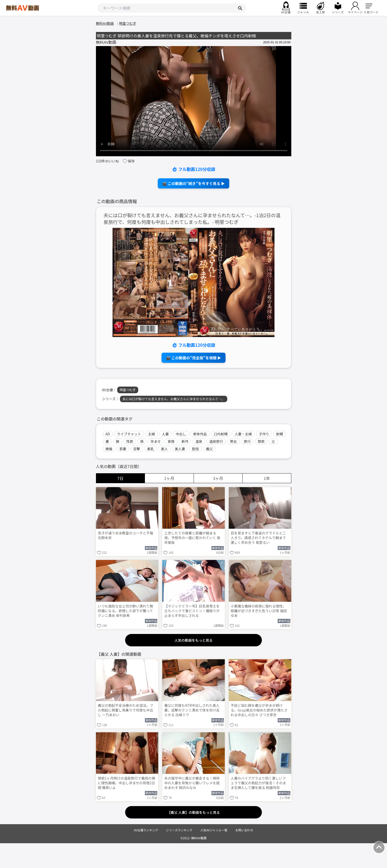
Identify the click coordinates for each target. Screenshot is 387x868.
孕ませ (156, 441)
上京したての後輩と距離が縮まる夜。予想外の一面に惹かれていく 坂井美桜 (192, 538)
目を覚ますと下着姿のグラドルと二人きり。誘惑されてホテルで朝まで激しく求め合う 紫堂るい (258, 538)
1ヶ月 (169, 478)
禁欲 (261, 441)
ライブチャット (129, 434)
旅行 (247, 441)
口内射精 (221, 434)
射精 (280, 434)
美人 (164, 449)
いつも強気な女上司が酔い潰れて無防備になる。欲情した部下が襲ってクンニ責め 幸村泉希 (126, 611)
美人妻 (180, 449)
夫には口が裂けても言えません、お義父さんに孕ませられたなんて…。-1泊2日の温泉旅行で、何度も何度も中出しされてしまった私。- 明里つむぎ (192, 219)
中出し (181, 434)
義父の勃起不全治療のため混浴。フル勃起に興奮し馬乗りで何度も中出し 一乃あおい (126, 710)
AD (108, 434)
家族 (171, 441)
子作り (264, 434)
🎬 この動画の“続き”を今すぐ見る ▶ (193, 183)
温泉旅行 (216, 441)
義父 (209, 449)
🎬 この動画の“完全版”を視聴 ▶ (193, 358)
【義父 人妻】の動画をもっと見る (193, 812)
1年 (267, 478)
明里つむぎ (128, 390)
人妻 (165, 434)
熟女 (233, 441)
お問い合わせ (244, 830)
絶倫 (109, 449)
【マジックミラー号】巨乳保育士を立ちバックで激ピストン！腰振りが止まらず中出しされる (192, 611)
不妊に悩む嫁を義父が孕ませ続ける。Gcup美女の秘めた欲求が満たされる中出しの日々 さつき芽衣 (259, 710)
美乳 (151, 449)
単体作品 (200, 434)
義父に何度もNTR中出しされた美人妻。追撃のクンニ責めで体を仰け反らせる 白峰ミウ (192, 710)
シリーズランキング (179, 830)
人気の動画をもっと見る (194, 640)
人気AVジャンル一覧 (214, 830)
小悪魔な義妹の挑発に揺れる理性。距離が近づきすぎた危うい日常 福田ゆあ (259, 611)
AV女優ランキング (146, 830)
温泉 (199, 441)
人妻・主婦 (243, 434)
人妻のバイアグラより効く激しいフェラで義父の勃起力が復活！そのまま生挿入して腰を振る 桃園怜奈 (258, 783)
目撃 (137, 449)
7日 (120, 478)
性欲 (130, 441)
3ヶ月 (218, 478)
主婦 (152, 434)
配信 (196, 449)
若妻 (123, 449)
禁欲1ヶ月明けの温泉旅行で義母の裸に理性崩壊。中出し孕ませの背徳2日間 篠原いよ (127, 783)
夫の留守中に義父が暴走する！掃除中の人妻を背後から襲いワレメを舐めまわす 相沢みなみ (192, 783)
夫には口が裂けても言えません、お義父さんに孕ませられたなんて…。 (174, 399)
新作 (185, 441)
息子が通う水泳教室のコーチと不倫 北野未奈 (126, 535)
